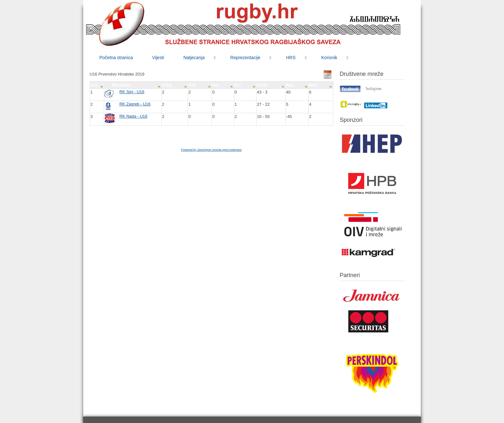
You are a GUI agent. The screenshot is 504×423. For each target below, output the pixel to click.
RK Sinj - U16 (132, 92)
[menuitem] (116, 58)
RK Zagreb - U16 (135, 104)
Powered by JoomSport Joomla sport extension (211, 150)
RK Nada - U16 (134, 116)
